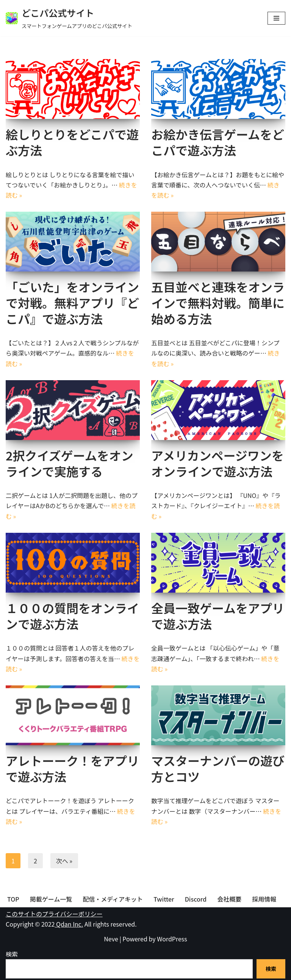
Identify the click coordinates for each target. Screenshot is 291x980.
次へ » (64, 861)
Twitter (164, 899)
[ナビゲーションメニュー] (276, 18)
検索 (12, 954)
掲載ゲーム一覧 (51, 899)
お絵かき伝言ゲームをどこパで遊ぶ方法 (218, 142)
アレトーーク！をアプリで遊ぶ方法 (72, 768)
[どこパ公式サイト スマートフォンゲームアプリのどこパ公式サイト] (69, 18)
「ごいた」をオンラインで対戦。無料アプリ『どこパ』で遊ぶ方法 (72, 302)
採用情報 (264, 899)
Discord (196, 899)
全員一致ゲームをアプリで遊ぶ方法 (218, 616)
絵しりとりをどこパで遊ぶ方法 (72, 142)
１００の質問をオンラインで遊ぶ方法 (72, 616)
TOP (13, 899)
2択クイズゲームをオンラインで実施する (70, 463)
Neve (111, 939)
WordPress (172, 939)
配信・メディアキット (113, 899)
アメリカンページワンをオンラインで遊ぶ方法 (217, 463)
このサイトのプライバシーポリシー (54, 914)
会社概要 (229, 899)
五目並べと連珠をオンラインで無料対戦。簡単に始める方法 (218, 302)
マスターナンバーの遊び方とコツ (218, 768)
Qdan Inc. (69, 924)
